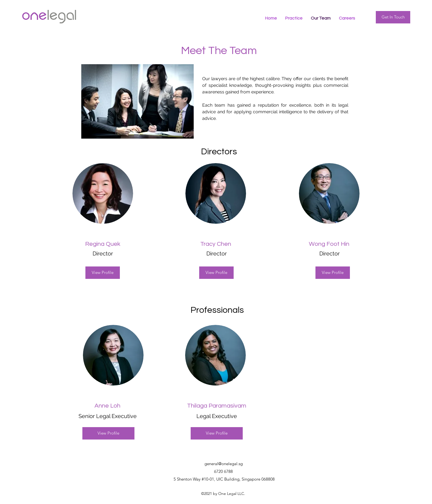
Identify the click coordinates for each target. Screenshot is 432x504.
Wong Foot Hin (329, 244)
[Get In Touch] (393, 17)
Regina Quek (103, 244)
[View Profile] (103, 273)
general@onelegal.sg (224, 464)
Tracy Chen (216, 244)
